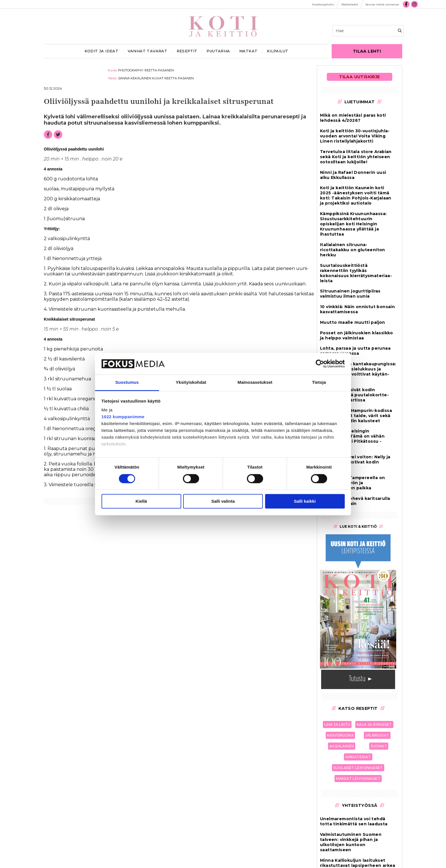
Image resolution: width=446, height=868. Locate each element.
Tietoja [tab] (319, 383)
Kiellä (141, 501)
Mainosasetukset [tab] (255, 383)
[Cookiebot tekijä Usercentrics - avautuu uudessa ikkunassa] (320, 364)
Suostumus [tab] (127, 383)
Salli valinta (223, 501)
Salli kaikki (305, 501)
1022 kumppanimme (123, 417)
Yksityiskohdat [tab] (191, 383)
